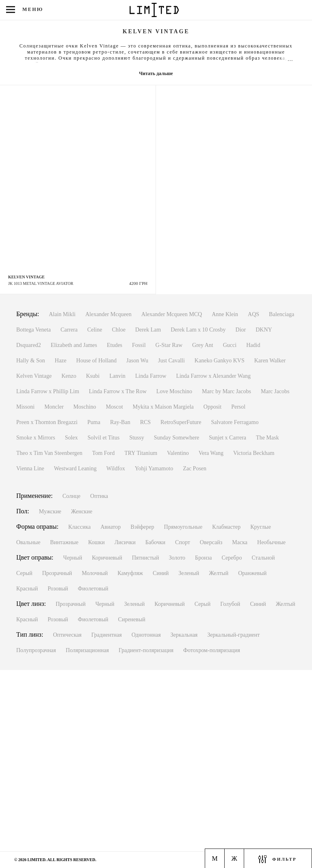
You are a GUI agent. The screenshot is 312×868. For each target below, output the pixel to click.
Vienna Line (30, 468)
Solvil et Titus (104, 438)
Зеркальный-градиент (233, 635)
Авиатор (110, 527)
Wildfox (116, 468)
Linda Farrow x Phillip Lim (48, 391)
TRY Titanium (141, 453)
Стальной (263, 558)
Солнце (71, 496)
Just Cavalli (171, 361)
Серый (24, 573)
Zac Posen (195, 468)
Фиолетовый (93, 589)
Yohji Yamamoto (154, 468)
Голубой (230, 604)
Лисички (125, 542)
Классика (79, 527)
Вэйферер (142, 527)
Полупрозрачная (36, 650)
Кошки (96, 542)
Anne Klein (225, 314)
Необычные (271, 542)
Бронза (203, 558)
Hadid (253, 345)
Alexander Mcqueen (108, 314)
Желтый (219, 573)
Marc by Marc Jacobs (226, 391)
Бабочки (155, 542)
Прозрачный (57, 573)
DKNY (264, 330)
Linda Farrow (151, 376)
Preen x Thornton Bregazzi (47, 422)
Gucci (230, 345)
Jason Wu (137, 361)
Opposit (212, 407)
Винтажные (64, 542)
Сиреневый (132, 619)
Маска (240, 542)
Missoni (25, 407)
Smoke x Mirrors (36, 438)
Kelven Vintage (34, 376)
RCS (145, 422)
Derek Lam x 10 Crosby (198, 330)
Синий (161, 573)
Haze (61, 361)
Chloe (118, 330)
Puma (94, 422)
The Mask (267, 438)
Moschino (85, 407)
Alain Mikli (62, 314)
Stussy (137, 438)
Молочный (95, 573)
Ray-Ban (120, 422)
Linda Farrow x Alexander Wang (213, 376)
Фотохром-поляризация (212, 650)
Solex (71, 438)
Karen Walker (270, 361)
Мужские (50, 512)
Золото (177, 558)
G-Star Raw (169, 345)
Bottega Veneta (34, 330)
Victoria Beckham (254, 453)
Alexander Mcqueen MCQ (172, 314)
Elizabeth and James (74, 345)
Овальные (28, 542)
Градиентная (107, 635)
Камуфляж (130, 573)
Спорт (183, 542)
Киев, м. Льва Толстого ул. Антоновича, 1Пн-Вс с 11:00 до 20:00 (52, 825)
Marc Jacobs (275, 391)
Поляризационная (87, 650)
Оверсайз (211, 542)
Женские (82, 512)
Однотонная (146, 635)
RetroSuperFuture (181, 422)
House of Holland (97, 361)
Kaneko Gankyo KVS (220, 361)
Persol (238, 407)
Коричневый (107, 558)
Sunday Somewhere (177, 438)
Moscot (115, 407)
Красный (27, 589)
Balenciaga (282, 314)
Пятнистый (146, 558)
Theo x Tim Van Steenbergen (49, 453)
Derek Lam (148, 330)
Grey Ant (203, 345)
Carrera (69, 330)
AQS (253, 314)
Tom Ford (103, 453)
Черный (73, 558)
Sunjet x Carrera (227, 438)
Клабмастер (226, 527)
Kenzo (69, 376)
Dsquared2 (29, 345)
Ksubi (93, 376)
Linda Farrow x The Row (118, 391)
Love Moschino (174, 391)
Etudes (115, 345)
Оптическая (67, 635)
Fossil (139, 345)
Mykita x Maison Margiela (163, 407)
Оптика (99, 496)
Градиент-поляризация (146, 650)
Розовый (58, 589)
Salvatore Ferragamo (235, 422)
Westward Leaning (75, 468)
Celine (95, 330)
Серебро (232, 558)
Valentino (178, 453)
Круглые (261, 527)
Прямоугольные (183, 527)
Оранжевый (252, 573)
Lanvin (117, 376)
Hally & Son (31, 361)
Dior (241, 330)
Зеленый (189, 573)
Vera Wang (211, 453)
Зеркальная (184, 635)
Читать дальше (156, 73)
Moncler (54, 407)
